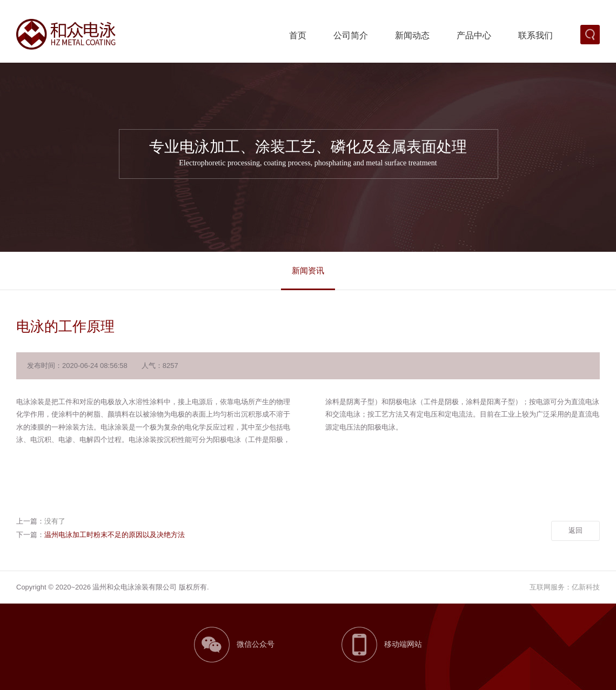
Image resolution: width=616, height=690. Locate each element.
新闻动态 (412, 35)
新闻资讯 (308, 270)
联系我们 (535, 35)
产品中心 (474, 35)
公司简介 (351, 35)
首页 (298, 35)
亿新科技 (586, 587)
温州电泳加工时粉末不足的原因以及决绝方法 (115, 535)
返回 (575, 530)
